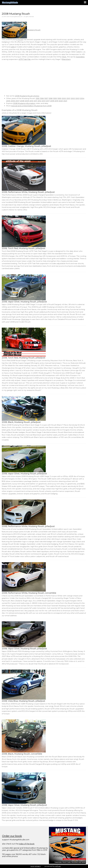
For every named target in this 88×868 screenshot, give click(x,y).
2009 (27, 101)
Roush (21, 39)
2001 (68, 98)
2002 (73, 98)
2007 (17, 101)
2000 (64, 98)
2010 (31, 101)
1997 (46, 98)
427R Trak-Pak (25, 59)
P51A (64, 57)
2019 (56, 101)
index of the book (27, 844)
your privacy (36, 866)
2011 (35, 101)
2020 (61, 101)
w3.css (58, 866)
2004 (82, 98)
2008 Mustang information (24, 103)
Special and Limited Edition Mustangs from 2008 (31, 106)
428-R (13, 47)
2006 (13, 101)
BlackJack (66, 59)
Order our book (12, 836)
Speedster (80, 57)
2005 (8, 101)
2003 (77, 98)
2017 (48, 101)
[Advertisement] (44, 78)
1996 (42, 98)
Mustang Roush (21, 30)
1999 (55, 98)
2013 (44, 101)
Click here (25, 319)
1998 (50, 98)
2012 (39, 101)
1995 (38, 98)
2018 (52, 101)
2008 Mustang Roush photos (27, 96)
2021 (65, 101)
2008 (22, 101)
